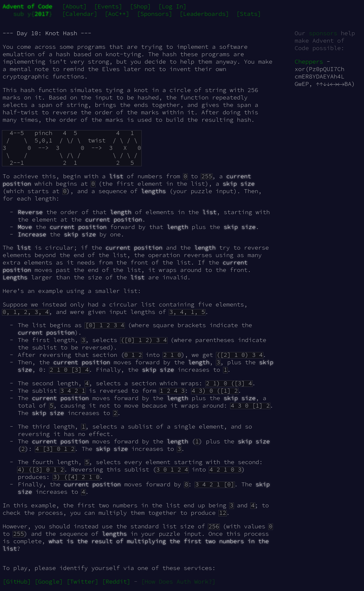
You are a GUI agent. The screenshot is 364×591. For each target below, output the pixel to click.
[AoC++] (117, 14)
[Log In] (172, 6)
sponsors (323, 33)
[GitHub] (17, 581)
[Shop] (140, 6)
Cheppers (309, 62)
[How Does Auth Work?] (178, 581)
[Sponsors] (155, 14)
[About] (74, 6)
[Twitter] (82, 581)
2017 (42, 14)
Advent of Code (27, 6)
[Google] (49, 581)
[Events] (108, 6)
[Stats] (249, 14)
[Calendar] (80, 14)
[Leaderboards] (204, 14)
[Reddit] (116, 581)
